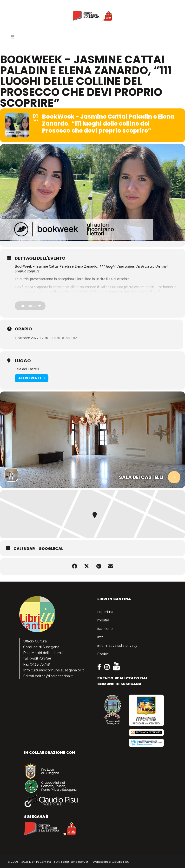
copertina (105, 612)
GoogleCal (51, 549)
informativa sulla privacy (117, 646)
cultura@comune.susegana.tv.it (57, 670)
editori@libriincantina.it (54, 676)
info (100, 637)
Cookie (103, 654)
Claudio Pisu (120, 862)
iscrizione (105, 629)
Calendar (24, 549)
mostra (103, 620)
